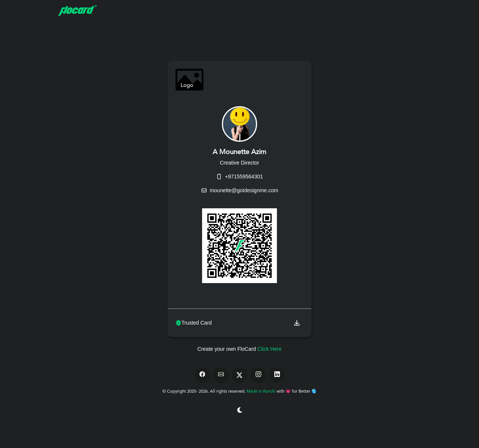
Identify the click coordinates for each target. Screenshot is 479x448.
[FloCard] (88, 10)
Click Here (270, 349)
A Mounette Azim (239, 152)
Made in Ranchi (262, 392)
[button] (297, 323)
